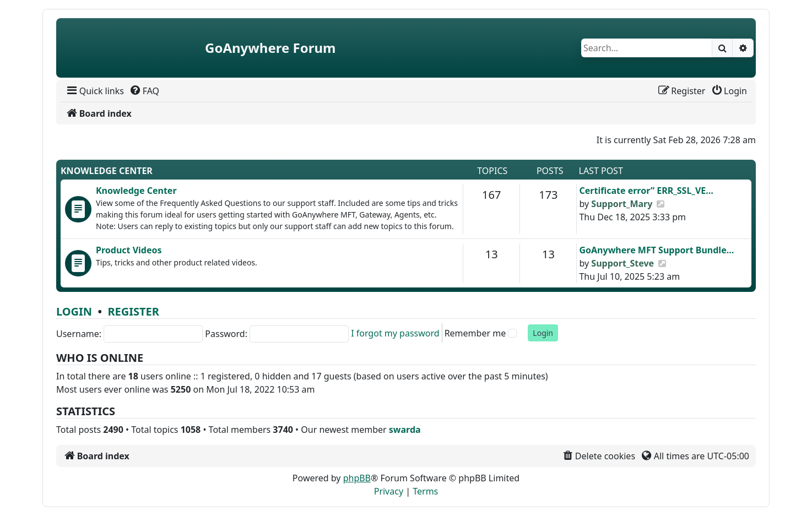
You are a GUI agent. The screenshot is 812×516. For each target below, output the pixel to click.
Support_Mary (622, 204)
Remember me (475, 333)
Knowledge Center (107, 171)
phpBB (357, 478)
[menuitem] (94, 91)
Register (133, 311)
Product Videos (129, 250)
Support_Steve (622, 263)
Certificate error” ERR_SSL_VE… (646, 191)
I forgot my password (395, 333)
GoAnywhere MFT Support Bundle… (656, 250)
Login (74, 311)
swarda (405, 430)
